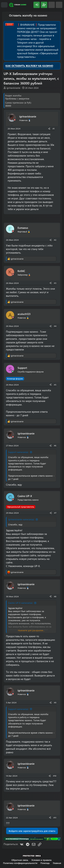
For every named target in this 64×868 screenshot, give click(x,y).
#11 (55, 818)
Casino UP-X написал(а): (21, 603)
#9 (55, 702)
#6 (55, 445)
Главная (57, 863)
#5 (55, 385)
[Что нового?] (52, 5)
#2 (55, 240)
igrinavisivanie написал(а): (21, 519)
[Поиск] (59, 5)
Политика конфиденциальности (20, 863)
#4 (55, 326)
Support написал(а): (18, 452)
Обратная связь (20, 860)
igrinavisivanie (13, 88)
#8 (55, 596)
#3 (55, 283)
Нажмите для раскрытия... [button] (31, 630)
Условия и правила (41, 860)
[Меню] (4, 5)
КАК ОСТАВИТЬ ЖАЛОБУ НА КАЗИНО (29, 66)
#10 (55, 776)
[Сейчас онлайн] (13, 371)
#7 (55, 513)
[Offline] (15, 120)
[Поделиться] (49, 129)
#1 (54, 128)
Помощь (45, 863)
